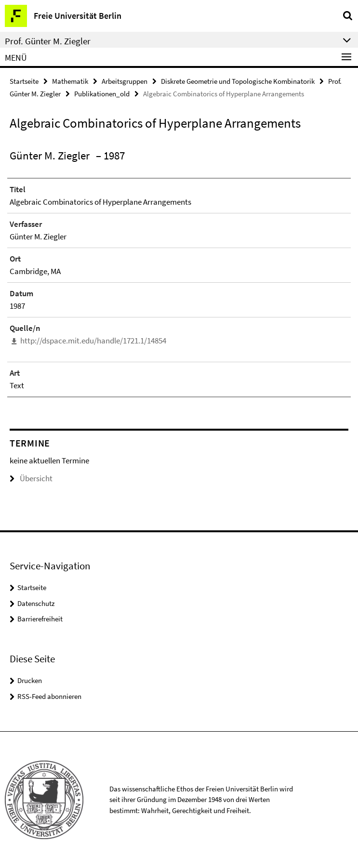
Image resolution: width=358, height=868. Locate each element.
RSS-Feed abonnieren (49, 696)
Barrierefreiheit (40, 619)
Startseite (24, 81)
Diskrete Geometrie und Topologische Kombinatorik (238, 81)
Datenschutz (36, 603)
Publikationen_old (102, 94)
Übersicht (31, 478)
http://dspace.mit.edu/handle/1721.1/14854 (93, 341)
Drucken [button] (30, 680)
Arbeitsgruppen (125, 81)
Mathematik (70, 81)
